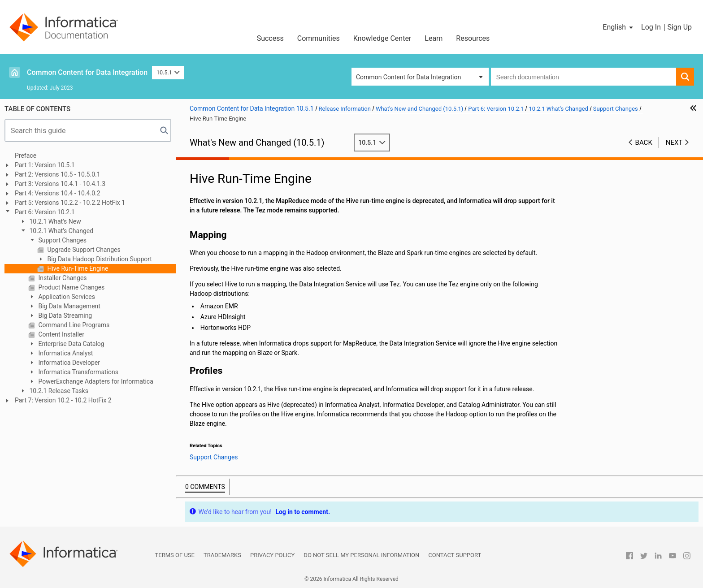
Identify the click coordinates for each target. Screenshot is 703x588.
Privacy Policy (272, 555)
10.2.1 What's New (54, 221)
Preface (26, 156)
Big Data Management (69, 306)
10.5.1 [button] (168, 72)
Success (270, 38)
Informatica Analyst (65, 353)
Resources (473, 38)
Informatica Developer (68, 363)
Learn (434, 38)
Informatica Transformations (78, 372)
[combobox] (584, 77)
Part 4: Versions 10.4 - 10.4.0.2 (58, 193)
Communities (319, 38)
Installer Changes (62, 278)
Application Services (66, 297)
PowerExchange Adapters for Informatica (95, 381)
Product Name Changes (71, 287)
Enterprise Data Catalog (71, 344)
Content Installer (61, 334)
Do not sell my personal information (361, 555)
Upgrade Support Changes (83, 250)
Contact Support (455, 555)
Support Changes (62, 240)
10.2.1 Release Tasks (58, 391)
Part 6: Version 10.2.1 (45, 212)
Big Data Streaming (64, 316)
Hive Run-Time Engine (77, 268)
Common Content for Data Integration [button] (408, 77)
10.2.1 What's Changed (61, 231)
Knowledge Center (382, 38)
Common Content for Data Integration (87, 72)
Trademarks (222, 555)
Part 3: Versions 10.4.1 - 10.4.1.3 (60, 184)
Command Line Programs (73, 325)
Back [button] (644, 143)
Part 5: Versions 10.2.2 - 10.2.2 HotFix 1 (70, 203)
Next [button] (674, 143)
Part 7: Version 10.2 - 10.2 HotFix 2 (63, 400)
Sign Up (679, 27)
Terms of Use (175, 555)
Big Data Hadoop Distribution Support (99, 259)
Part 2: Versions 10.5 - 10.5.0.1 (58, 174)
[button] (618, 27)
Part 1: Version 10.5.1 (45, 165)
